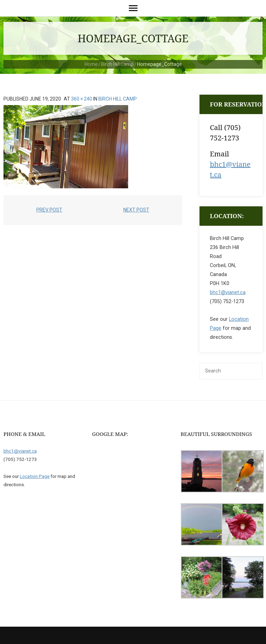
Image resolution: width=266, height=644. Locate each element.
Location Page (35, 476)
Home (91, 64)
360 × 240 (82, 99)
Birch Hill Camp (117, 64)
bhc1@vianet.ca (228, 293)
